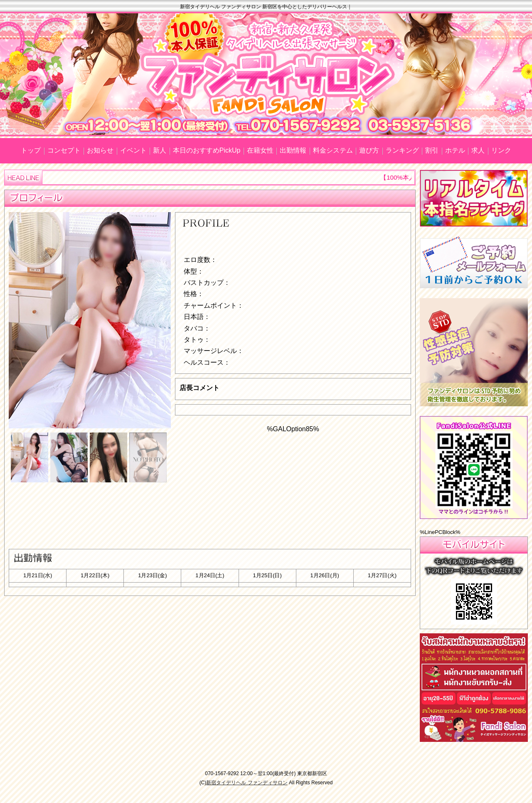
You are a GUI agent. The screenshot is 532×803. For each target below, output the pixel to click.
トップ (31, 150)
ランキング (402, 150)
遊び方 (369, 150)
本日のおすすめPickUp (207, 150)
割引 (432, 150)
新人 (160, 150)
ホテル (455, 150)
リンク (501, 150)
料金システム (333, 150)
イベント (133, 150)
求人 (478, 150)
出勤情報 (293, 150)
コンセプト (64, 150)
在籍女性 (260, 150)
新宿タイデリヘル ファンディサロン (247, 783)
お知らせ (100, 150)
